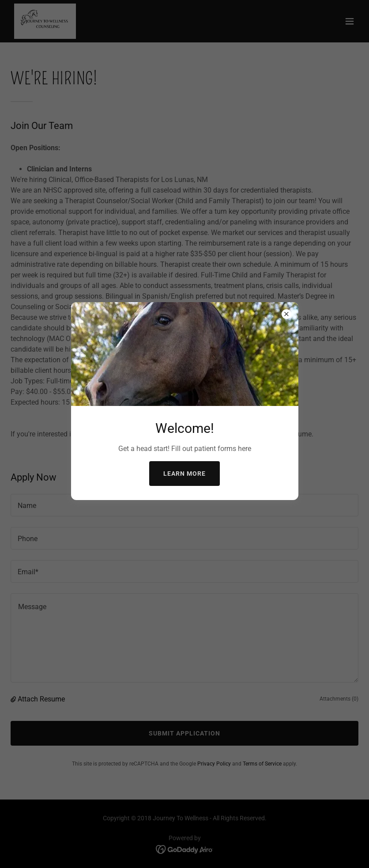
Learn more (184, 474)
